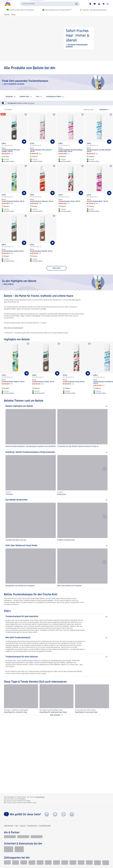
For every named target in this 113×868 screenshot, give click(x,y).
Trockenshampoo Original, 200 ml (13, 201)
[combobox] (50, 4)
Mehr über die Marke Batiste (13, 328)
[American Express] (65, 863)
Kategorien (9, 97)
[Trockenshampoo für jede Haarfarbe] (56, 617)
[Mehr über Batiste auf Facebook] (82, 568)
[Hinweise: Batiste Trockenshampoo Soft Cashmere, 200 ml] (34, 156)
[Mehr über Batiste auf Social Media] (56, 546)
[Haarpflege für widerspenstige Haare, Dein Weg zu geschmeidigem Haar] (57, 699)
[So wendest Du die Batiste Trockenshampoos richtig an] (82, 428)
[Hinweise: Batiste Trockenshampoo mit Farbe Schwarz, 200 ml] (5, 156)
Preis (38, 97)
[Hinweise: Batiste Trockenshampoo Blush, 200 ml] (90, 206)
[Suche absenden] (76, 4)
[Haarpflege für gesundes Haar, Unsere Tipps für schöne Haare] (92, 699)
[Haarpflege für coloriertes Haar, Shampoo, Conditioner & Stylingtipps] (21, 699)
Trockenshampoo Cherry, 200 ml (69, 201)
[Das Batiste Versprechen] (56, 500)
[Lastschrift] (16, 863)
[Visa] (48, 863)
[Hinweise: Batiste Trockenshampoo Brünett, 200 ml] (34, 256)
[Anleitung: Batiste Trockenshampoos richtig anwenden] (56, 452)
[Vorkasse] (40, 863)
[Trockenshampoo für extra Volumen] (56, 657)
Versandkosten (40, 797)
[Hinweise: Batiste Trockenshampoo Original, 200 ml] (5, 206)
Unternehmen (9, 826)
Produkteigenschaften (54, 97)
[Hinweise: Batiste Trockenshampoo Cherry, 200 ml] (62, 206)
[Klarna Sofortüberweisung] (24, 863)
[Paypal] (32, 863)
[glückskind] (10, 837)
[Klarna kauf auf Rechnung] (7, 863)
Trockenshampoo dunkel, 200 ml (13, 251)
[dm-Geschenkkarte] (73, 863)
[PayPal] (97, 863)
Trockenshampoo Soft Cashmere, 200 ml (41, 151)
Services (23, 826)
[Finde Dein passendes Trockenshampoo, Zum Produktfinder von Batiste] (56, 82)
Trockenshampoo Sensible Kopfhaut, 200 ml (99, 151)
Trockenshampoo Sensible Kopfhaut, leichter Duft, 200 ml (71, 151)
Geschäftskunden (45, 826)
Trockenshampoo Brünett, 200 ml (41, 251)
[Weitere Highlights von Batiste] (56, 406)
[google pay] (89, 863)
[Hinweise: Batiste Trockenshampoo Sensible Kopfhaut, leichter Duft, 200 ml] (62, 156)
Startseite (7, 15)
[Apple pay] (81, 863)
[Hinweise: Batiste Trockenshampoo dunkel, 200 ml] (5, 256)
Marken (13, 15)
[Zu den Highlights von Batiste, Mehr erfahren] (56, 282)
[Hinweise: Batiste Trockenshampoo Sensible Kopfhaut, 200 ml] (90, 156)
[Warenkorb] (103, 4)
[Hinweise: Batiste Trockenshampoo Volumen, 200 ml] (34, 206)
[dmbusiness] (23, 837)
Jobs (17, 826)
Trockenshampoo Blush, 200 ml (97, 201)
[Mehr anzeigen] (56, 715)
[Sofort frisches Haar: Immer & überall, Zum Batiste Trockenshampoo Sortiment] (56, 38)
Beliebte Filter (24, 97)
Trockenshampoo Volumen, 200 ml (42, 201)
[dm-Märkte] (90, 4)
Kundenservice (32, 826)
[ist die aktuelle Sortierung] (102, 110)
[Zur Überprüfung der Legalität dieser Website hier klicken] (19, 849)
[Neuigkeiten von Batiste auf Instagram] (31, 568)
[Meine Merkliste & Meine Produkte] (95, 4)
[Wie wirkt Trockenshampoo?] (56, 638)
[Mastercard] (56, 863)
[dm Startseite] (7, 4)
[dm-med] (37, 837)
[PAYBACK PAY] (106, 863)
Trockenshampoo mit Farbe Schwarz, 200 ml (11, 151)
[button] (108, 4)
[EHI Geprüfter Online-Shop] (9, 849)
